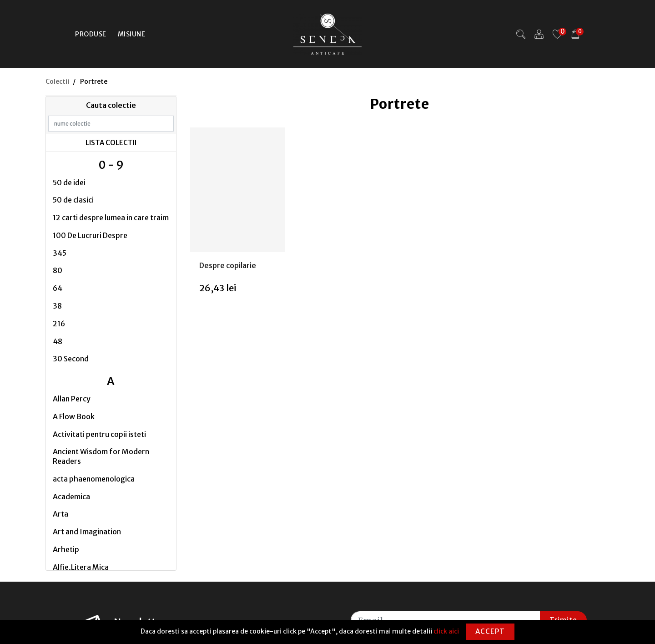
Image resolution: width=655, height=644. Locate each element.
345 (60, 253)
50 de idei (69, 183)
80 (58, 270)
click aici (446, 631)
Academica (71, 497)
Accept (490, 631)
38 (57, 306)
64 (58, 288)
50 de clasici (73, 200)
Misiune (132, 34)
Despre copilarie (228, 265)
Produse (91, 34)
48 (58, 341)
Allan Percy (72, 399)
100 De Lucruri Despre (90, 235)
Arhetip (66, 549)
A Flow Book (74, 416)
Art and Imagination (87, 532)
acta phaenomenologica (94, 479)
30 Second (71, 359)
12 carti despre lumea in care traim (111, 218)
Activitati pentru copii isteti (99, 434)
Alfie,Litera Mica (81, 567)
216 (59, 324)
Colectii (57, 81)
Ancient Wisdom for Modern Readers (101, 456)
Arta (60, 514)
